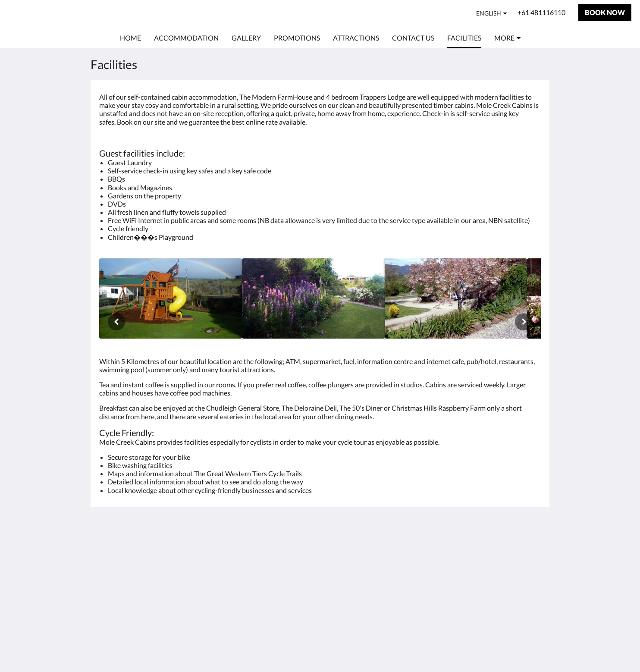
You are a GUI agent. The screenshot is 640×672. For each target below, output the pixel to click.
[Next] (524, 322)
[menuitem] (130, 38)
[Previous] (116, 322)
